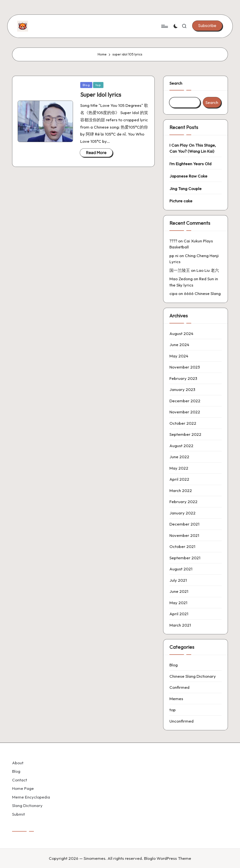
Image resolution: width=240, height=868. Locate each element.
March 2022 (181, 490)
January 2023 (182, 389)
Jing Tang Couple (185, 188)
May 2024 (179, 356)
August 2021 (181, 569)
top (98, 85)
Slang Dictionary (27, 805)
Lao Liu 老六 (208, 270)
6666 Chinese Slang (202, 293)
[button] (207, 26)
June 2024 (179, 345)
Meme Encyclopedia (31, 797)
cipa (173, 293)
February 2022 (183, 502)
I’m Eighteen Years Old (190, 164)
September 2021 (185, 558)
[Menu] (164, 26)
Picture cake (181, 201)
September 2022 (185, 434)
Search (176, 83)
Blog (86, 85)
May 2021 (178, 603)
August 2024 (181, 333)
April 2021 (179, 614)
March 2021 (180, 625)
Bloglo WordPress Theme (168, 858)
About (18, 763)
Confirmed (179, 687)
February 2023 (183, 378)
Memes (176, 699)
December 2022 (185, 401)
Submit (18, 814)
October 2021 (182, 546)
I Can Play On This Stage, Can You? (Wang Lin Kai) (193, 148)
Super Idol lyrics (101, 95)
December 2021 (184, 524)
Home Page (23, 788)
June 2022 (179, 457)
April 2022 (179, 479)
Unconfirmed (182, 721)
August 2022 (181, 446)
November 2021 (184, 535)
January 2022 (182, 513)
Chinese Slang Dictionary (193, 676)
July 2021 (178, 580)
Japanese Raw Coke (188, 176)
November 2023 (185, 367)
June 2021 (179, 591)
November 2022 (185, 412)
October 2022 (183, 423)
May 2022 (179, 468)
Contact (20, 780)
